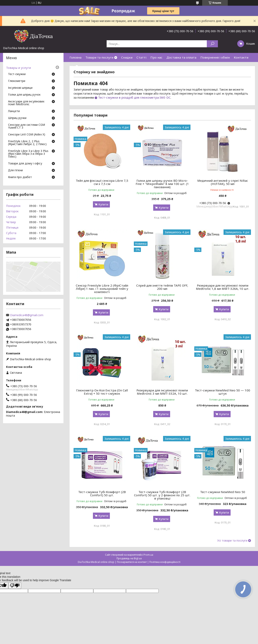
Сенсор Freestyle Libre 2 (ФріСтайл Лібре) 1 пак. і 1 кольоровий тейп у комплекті (102, 289)
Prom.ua (148, 555)
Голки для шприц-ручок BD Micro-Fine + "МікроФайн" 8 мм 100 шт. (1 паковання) (162, 184)
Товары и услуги (18, 68)
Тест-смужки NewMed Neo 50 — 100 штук (223, 392)
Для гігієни (15, 170)
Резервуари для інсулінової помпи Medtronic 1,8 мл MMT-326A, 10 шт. (223, 287)
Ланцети (14, 111)
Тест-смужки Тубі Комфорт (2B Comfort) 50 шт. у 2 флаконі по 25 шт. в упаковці (162, 495)
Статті (141, 57)
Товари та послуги (99, 57)
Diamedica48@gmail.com (27, 315)
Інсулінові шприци (20, 88)
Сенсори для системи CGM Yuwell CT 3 (27, 126)
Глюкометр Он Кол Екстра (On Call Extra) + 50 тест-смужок (102, 392)
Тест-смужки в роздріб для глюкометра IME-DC (134, 97)
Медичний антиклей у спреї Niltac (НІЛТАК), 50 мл (223, 182)
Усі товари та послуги (232, 541)
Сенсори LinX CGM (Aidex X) (27, 135)
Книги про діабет (20, 177)
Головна (75, 57)
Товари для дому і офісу (25, 164)
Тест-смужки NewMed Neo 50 (223, 492)
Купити (103, 204)
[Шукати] (212, 44)
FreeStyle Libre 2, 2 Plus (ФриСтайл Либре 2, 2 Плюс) (27, 143)
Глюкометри (17, 81)
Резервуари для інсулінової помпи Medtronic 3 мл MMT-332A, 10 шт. (162, 392)
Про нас (156, 57)
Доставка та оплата (181, 57)
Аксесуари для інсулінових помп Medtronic (26, 103)
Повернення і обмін (215, 57)
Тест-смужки (17, 74)
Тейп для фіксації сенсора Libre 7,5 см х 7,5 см (102, 182)
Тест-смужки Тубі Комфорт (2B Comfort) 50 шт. (102, 493)
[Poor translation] (15, 586)
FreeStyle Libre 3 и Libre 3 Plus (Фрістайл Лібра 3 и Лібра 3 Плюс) (28, 154)
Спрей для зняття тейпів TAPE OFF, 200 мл (162, 287)
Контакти (241, 57)
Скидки (127, 57)
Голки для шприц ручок (24, 95)
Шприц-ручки (17, 118)
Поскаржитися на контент (132, 562)
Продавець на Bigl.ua (129, 558)
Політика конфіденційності (165, 562)
